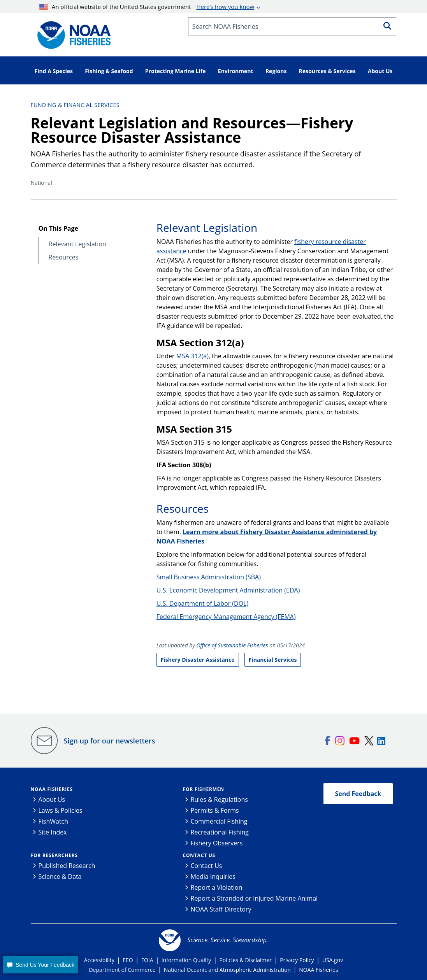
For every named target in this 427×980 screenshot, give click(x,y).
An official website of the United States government (147, 7)
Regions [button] (276, 71)
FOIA (147, 960)
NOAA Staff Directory (221, 909)
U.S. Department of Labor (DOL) (202, 603)
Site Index (53, 832)
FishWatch (54, 821)
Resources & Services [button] (327, 71)
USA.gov (333, 960)
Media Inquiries (213, 877)
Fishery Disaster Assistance (198, 660)
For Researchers (54, 855)
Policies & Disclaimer (245, 960)
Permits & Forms (215, 810)
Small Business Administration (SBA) (209, 577)
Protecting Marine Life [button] (176, 71)
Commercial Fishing (219, 821)
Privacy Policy (297, 960)
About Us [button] (380, 71)
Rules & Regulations (219, 799)
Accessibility (99, 960)
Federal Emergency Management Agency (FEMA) (226, 617)
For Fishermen (204, 789)
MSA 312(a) (192, 356)
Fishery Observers (217, 843)
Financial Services (273, 660)
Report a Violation (217, 887)
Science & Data (60, 877)
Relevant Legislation (77, 244)
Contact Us (199, 855)
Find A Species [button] (54, 71)
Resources (64, 257)
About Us (52, 799)
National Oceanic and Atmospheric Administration (227, 970)
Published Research (67, 866)
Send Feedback (358, 794)
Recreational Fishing (220, 832)
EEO (128, 960)
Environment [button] (236, 71)
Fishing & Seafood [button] (109, 71)
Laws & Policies (61, 810)
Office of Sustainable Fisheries (232, 645)
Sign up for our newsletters (110, 741)
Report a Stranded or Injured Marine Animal (254, 898)
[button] (40, 965)
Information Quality (186, 960)
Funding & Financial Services (75, 105)
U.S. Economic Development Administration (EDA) (228, 590)
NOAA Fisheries (52, 789)
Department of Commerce (122, 970)
